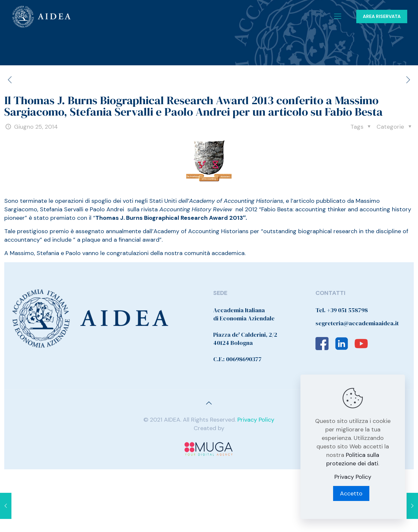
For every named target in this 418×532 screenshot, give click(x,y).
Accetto (351, 493)
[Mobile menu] (338, 16)
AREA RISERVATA (382, 16)
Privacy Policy (256, 420)
